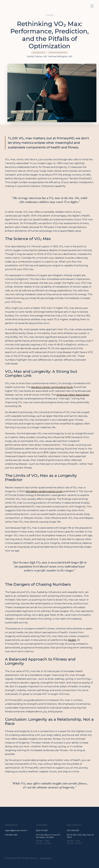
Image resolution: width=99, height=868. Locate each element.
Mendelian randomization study (44, 491)
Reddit (72, 640)
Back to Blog (50, 15)
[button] (92, 6)
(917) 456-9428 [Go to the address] (73, 830)
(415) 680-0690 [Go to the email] (11, 835)
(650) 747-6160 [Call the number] (42, 830)
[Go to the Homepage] (50, 817)
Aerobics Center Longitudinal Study (52, 387)
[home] (16, 6)
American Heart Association (73, 395)
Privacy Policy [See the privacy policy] (46, 858)
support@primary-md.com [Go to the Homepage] (16, 830)
